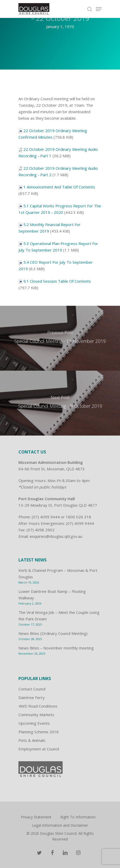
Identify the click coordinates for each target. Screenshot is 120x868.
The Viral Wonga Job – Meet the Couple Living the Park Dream (59, 616)
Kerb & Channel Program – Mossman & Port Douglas (58, 574)
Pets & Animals (32, 740)
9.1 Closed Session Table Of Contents (57, 281)
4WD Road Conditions (38, 706)
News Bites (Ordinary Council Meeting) (53, 633)
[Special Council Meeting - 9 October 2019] (60, 403)
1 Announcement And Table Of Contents (59, 187)
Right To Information (78, 817)
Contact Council (32, 689)
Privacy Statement (36, 817)
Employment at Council (39, 749)
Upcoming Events (34, 723)
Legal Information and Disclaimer (60, 825)
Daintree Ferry (32, 697)
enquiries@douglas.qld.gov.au (56, 536)
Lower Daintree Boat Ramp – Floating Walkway (52, 595)
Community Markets (36, 715)
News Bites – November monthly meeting (56, 648)
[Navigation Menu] (99, 9)
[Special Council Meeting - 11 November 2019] (60, 338)
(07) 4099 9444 (46, 517)
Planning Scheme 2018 (39, 732)
